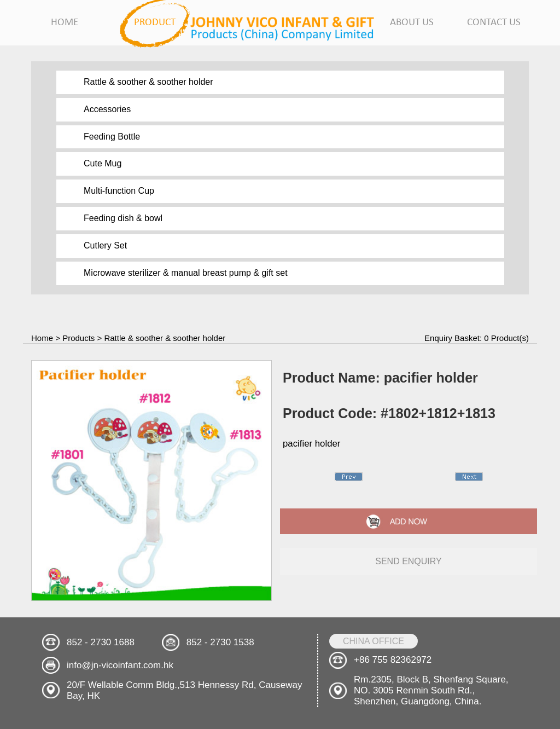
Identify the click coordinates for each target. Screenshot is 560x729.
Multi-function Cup (119, 191)
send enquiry (409, 561)
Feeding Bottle (112, 137)
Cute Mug (103, 163)
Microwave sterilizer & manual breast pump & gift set (186, 273)
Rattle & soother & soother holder (148, 82)
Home (42, 338)
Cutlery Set (105, 245)
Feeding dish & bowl (123, 218)
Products (78, 338)
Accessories (107, 109)
